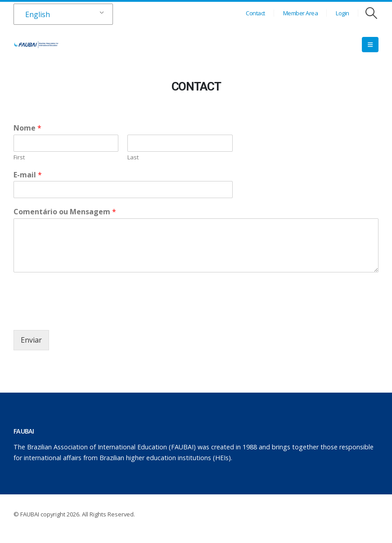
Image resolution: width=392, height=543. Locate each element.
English (38, 14)
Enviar (31, 340)
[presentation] (82, 315)
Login (342, 13)
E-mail (28, 175)
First (19, 157)
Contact (255, 13)
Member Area (301, 13)
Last (133, 157)
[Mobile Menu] (370, 45)
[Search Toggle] (372, 13)
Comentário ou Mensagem (65, 212)
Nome (27, 128)
